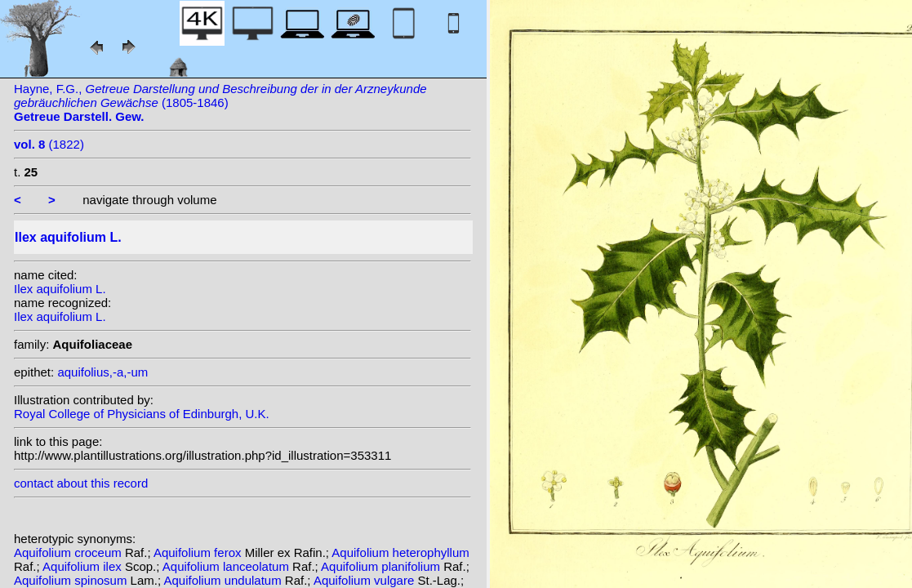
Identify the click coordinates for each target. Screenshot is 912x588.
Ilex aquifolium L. (60, 289)
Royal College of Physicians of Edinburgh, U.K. (142, 414)
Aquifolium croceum (69, 552)
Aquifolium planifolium (382, 566)
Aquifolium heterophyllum (400, 552)
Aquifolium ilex (84, 566)
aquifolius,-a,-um (102, 372)
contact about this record (81, 483)
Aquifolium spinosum (72, 580)
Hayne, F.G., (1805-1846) (220, 102)
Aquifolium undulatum (224, 580)
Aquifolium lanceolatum (227, 566)
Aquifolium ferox (199, 552)
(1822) (49, 144)
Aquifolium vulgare (366, 580)
